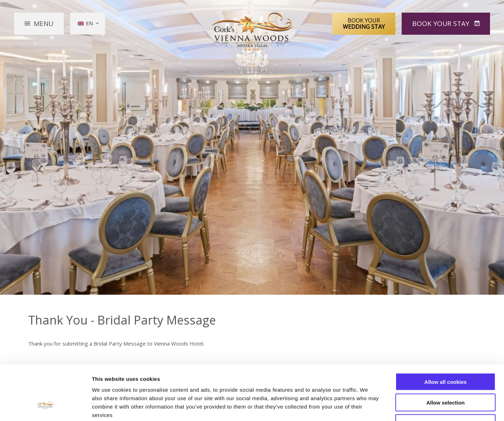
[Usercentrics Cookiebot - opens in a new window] (45, 407)
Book (442, 24)
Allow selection (445, 356)
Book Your (364, 24)
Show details (368, 407)
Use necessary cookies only (445, 376)
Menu (43, 24)
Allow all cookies (446, 335)
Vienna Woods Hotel (252, 32)
